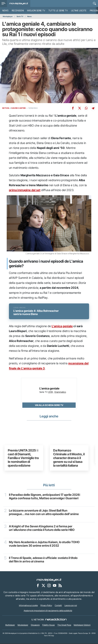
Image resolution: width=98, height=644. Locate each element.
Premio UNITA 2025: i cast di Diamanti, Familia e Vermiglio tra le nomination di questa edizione (23, 458)
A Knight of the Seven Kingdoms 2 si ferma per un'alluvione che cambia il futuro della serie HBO (42, 529)
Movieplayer (8, 16)
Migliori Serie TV (36, 10)
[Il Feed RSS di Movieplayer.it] (60, 586)
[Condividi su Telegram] (93, 108)
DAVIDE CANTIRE (19, 108)
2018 (50, 392)
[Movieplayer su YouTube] (55, 586)
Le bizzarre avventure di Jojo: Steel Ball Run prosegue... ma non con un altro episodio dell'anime (44, 513)
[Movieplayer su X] (43, 586)
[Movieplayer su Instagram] (49, 586)
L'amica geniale (62, 327)
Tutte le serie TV (58, 10)
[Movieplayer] (49, 580)
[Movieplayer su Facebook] (38, 586)
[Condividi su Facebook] (73, 108)
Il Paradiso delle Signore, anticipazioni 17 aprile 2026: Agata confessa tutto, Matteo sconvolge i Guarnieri (45, 497)
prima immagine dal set (25, 190)
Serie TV (20, 16)
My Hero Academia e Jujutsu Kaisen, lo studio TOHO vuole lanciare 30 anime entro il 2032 (44, 544)
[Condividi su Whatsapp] (86, 108)
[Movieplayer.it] (19, 3)
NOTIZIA (6, 108)
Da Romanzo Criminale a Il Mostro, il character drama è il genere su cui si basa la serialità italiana (69, 458)
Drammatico (60, 392)
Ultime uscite (79, 10)
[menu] (3, 3)
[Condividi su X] (80, 108)
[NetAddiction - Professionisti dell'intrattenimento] (56, 620)
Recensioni (18, 10)
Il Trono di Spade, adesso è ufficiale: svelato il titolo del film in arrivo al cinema (43, 560)
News (5, 10)
